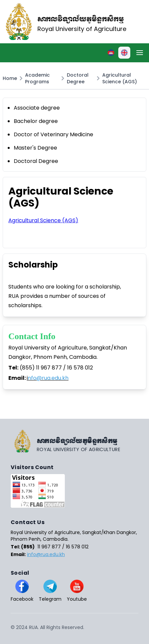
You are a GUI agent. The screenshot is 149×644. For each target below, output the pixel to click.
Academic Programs (37, 78)
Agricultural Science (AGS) (120, 78)
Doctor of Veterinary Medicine (53, 134)
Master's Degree (35, 148)
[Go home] (74, 441)
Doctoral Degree (78, 78)
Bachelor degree (36, 121)
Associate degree (37, 108)
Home (10, 78)
